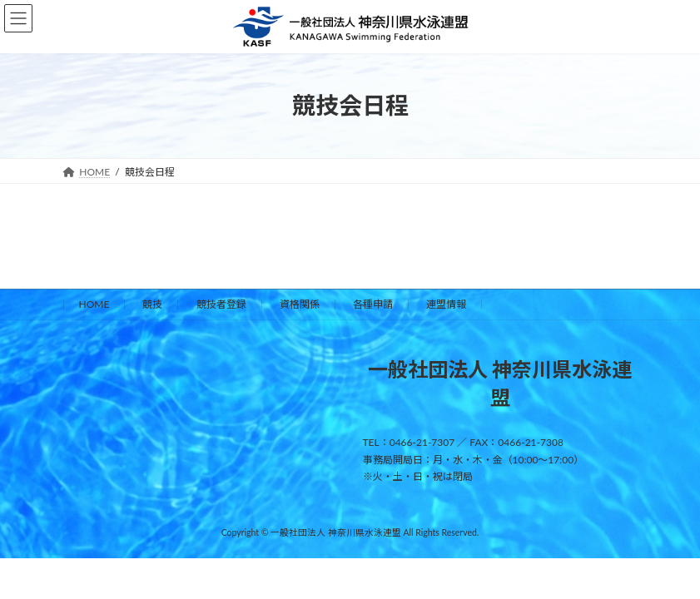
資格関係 (300, 304)
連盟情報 (446, 304)
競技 (152, 304)
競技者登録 (221, 304)
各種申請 (373, 304)
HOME (94, 304)
